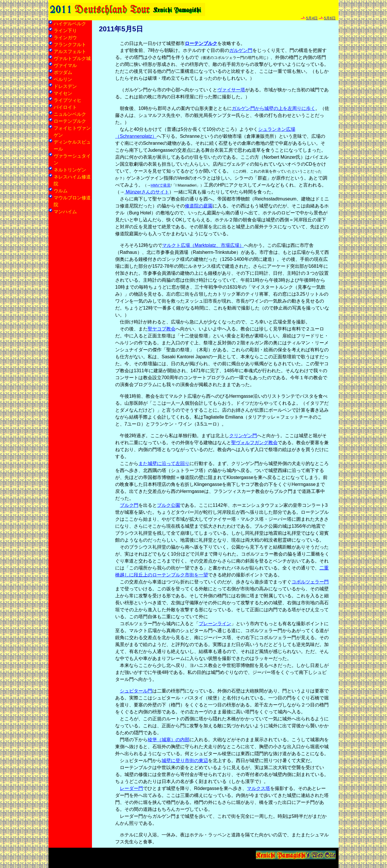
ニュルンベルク (70, 114)
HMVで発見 (161, 185)
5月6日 (330, 18)
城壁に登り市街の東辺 (185, 761)
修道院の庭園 (199, 206)
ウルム (61, 191)
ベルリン (63, 79)
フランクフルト (70, 45)
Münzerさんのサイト (147, 192)
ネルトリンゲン (70, 170)
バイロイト (65, 107)
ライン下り (65, 31)
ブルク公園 (169, 505)
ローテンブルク (201, 43)
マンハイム (65, 212)
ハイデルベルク (70, 24)
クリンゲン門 (243, 436)
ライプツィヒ (68, 100)
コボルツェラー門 (310, 582)
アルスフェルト (70, 51)
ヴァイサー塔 (231, 90)
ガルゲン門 (241, 50)
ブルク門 (129, 505)
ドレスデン (65, 86)
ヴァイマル (65, 65)
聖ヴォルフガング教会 (254, 443)
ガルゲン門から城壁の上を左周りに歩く (274, 108)
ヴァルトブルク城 (72, 58)
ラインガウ (65, 38)
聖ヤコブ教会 (162, 329)
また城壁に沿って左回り (164, 463)
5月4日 (312, 18)
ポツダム (63, 72)
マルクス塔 (258, 788)
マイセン (63, 93)
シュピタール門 (136, 691)
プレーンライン (215, 624)
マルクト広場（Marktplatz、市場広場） (203, 245)
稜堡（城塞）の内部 (169, 740)
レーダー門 (131, 788)
